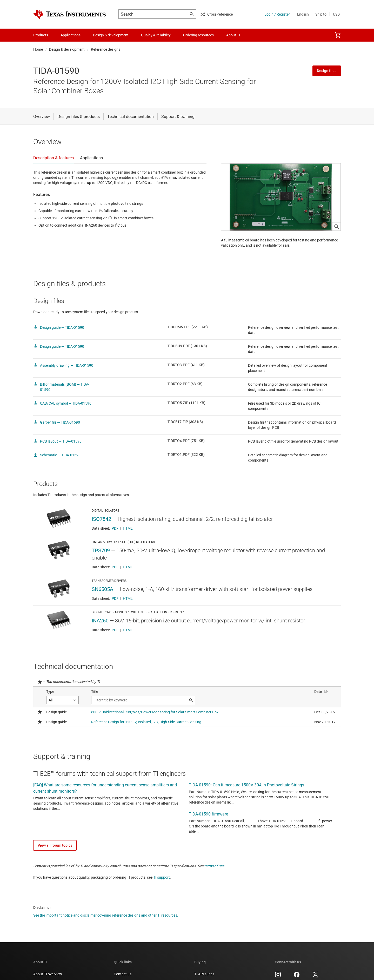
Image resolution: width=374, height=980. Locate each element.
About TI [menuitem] (233, 35)
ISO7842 (101, 535)
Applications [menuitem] (71, 35)
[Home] (70, 14)
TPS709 (101, 566)
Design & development (67, 49)
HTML (128, 544)
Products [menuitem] (41, 35)
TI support (162, 893)
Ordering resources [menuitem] (198, 35)
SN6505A (102, 605)
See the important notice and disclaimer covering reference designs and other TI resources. (106, 931)
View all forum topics (55, 861)
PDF (115, 544)
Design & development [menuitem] (111, 35)
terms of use (214, 882)
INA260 (100, 636)
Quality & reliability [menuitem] (156, 35)
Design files (327, 71)
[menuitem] (338, 35)
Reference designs (106, 49)
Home (38, 49)
